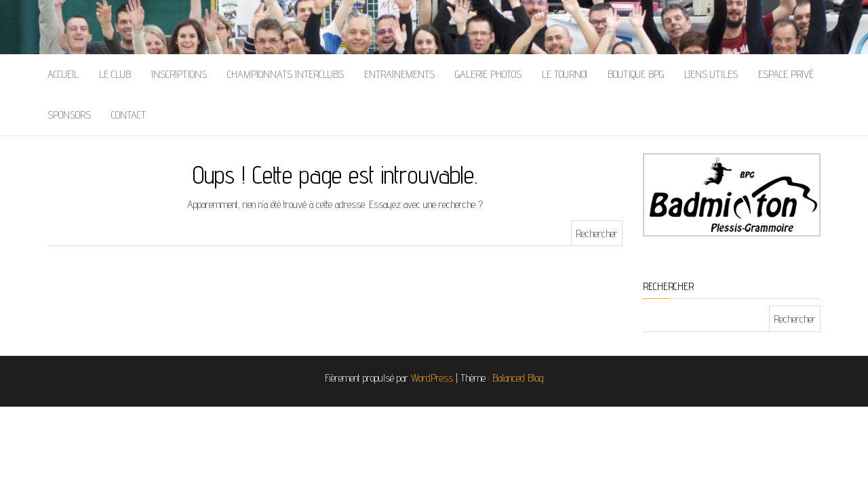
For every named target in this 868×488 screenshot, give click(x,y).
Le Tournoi (565, 74)
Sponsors (69, 115)
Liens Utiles (711, 74)
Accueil (63, 74)
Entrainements (399, 74)
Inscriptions (179, 74)
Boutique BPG (636, 74)
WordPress (432, 378)
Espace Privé (786, 74)
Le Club (115, 74)
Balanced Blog (518, 378)
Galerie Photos (488, 74)
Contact (129, 115)
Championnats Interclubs (285, 74)
